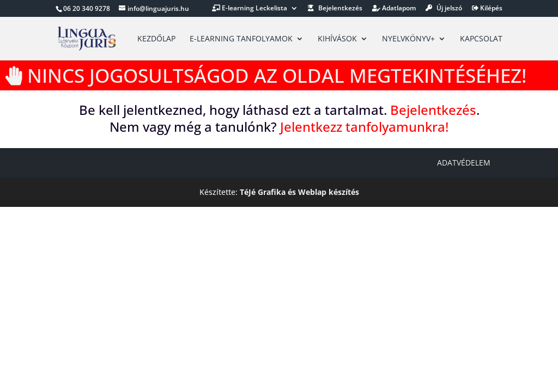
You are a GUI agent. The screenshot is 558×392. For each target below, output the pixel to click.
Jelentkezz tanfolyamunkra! (364, 127)
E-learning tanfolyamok (241, 39)
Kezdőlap (156, 39)
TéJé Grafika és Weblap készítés (299, 192)
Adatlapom (394, 9)
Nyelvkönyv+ (408, 39)
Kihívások (337, 39)
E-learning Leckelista (250, 9)
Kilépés (487, 9)
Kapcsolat (481, 39)
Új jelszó (444, 9)
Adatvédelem (464, 163)
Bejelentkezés (335, 9)
